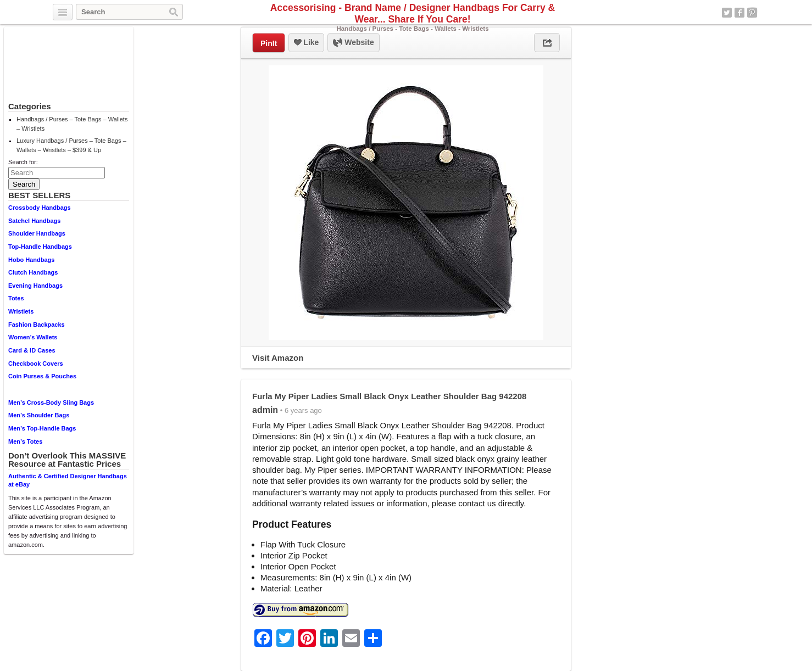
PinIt (269, 43)
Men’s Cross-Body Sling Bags (51, 402)
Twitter (727, 13)
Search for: (23, 162)
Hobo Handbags (31, 260)
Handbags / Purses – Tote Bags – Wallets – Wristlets (72, 124)
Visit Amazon (278, 358)
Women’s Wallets (33, 337)
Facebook (739, 13)
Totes (16, 298)
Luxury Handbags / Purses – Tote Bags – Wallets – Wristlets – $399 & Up (71, 145)
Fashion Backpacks (37, 325)
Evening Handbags (35, 286)
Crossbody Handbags (40, 208)
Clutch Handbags (33, 272)
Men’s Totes (25, 441)
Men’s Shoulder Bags (39, 415)
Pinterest (752, 13)
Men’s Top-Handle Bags (42, 428)
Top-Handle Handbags (40, 247)
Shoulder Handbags (37, 233)
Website (353, 43)
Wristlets (21, 311)
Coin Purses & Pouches (42, 376)
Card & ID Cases (32, 350)
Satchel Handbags (34, 221)
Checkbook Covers (36, 364)
